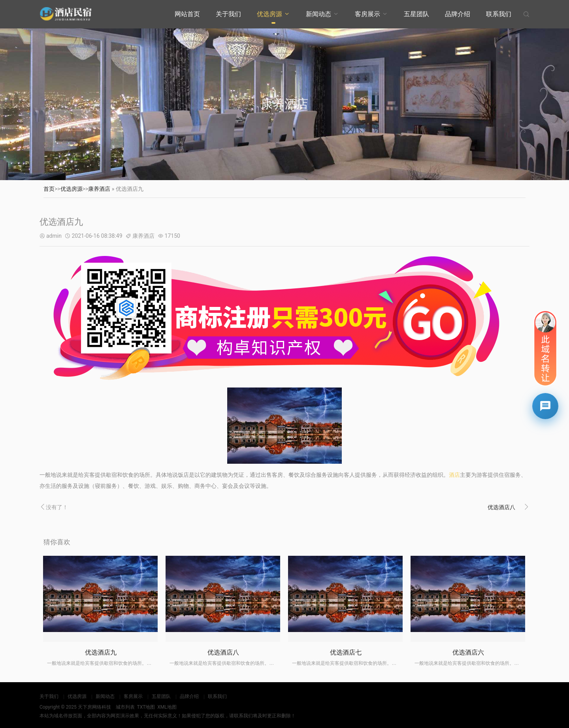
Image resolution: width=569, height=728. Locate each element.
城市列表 (125, 707)
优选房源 (269, 14)
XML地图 (167, 707)
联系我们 (499, 14)
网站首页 (187, 14)
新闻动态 (318, 14)
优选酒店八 (501, 507)
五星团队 (416, 14)
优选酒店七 (346, 652)
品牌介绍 (458, 14)
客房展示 (367, 14)
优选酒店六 (468, 652)
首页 (49, 189)
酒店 (454, 475)
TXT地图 (146, 707)
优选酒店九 (101, 652)
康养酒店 (99, 189)
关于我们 (228, 14)
